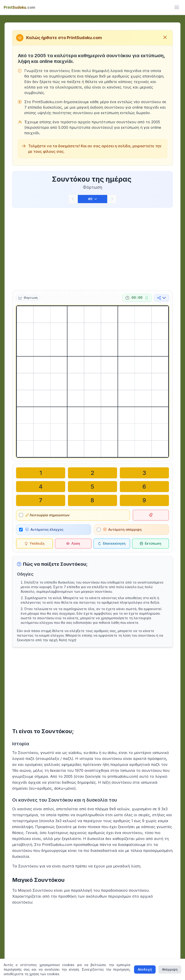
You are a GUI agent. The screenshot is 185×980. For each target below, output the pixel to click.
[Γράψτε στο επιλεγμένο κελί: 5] (92, 487)
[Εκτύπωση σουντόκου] (150, 543)
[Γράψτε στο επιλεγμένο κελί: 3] (144, 473)
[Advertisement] (92, 248)
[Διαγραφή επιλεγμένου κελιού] (151, 515)
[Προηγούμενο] (73, 199)
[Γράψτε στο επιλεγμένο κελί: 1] (41, 473)
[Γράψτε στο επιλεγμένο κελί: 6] (144, 487)
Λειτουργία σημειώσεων (48, 515)
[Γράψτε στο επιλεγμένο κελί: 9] (144, 500)
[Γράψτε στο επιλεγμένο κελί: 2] (92, 473)
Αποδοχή (145, 969)
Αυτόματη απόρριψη (122, 529)
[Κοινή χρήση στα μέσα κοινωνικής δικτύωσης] (162, 298)
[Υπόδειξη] (34, 543)
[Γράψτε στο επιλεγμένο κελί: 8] (92, 500)
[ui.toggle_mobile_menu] (177, 7)
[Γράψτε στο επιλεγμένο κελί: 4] (41, 487)
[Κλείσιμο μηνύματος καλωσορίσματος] (165, 38)
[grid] (92, 382)
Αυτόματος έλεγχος (44, 529)
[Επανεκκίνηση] (112, 543)
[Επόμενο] (112, 199)
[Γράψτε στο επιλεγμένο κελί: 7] (41, 500)
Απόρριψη (170, 969)
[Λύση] (73, 543)
